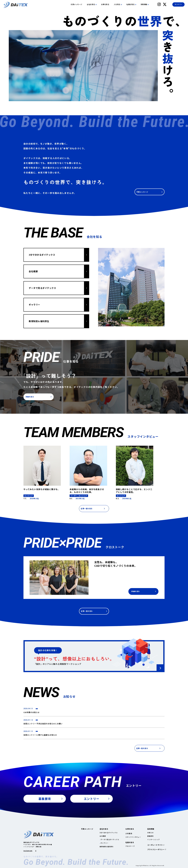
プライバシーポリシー (156, 849)
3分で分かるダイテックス (109, 833)
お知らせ (150, 833)
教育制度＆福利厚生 (107, 847)
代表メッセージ (76, 4)
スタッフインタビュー (133, 837)
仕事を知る (105, 4)
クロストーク (130, 846)
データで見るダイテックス (110, 840)
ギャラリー (104, 843)
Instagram (28, 851)
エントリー (178, 4)
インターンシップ (154, 840)
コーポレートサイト (155, 845)
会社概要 (103, 836)
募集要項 (150, 836)
